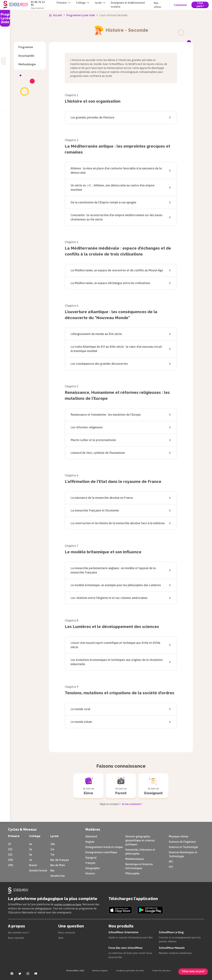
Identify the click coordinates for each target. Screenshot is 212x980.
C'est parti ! (200, 5)
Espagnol (91, 857)
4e (31, 854)
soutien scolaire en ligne (69, 904)
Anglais (90, 841)
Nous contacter (68, 932)
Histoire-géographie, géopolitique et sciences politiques (140, 840)
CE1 (10, 849)
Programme (26, 47)
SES (171, 861)
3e (31, 859)
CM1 (11, 859)
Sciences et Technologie (183, 846)
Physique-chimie (179, 836)
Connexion (180, 5)
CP (10, 843)
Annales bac (58, 875)
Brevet (33, 865)
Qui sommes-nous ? (20, 932)
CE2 (10, 854)
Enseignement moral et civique (104, 846)
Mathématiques (135, 858)
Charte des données (161, 970)
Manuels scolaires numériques (177, 952)
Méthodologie (30, 64)
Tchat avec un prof (193, 971)
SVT (171, 866)
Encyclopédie (30, 56)
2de (53, 843)
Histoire (90, 873)
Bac (53, 870)
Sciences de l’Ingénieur (182, 841)
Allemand (91, 836)
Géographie (93, 868)
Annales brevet (38, 870)
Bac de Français (60, 859)
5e (31, 849)
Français (90, 862)
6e (31, 843)
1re (52, 849)
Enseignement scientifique (101, 852)
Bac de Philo (58, 865)
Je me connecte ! (132, 804)
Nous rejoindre (17, 937)
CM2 (11, 865)
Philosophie (132, 873)
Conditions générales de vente (130, 970)
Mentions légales (100, 970)
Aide (61, 937)
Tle (52, 854)
